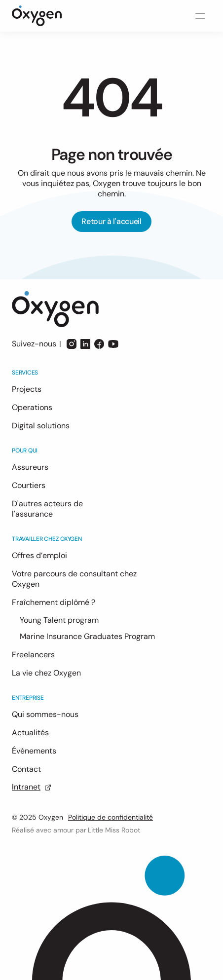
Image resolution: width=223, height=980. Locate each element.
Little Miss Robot (114, 830)
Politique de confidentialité (111, 817)
